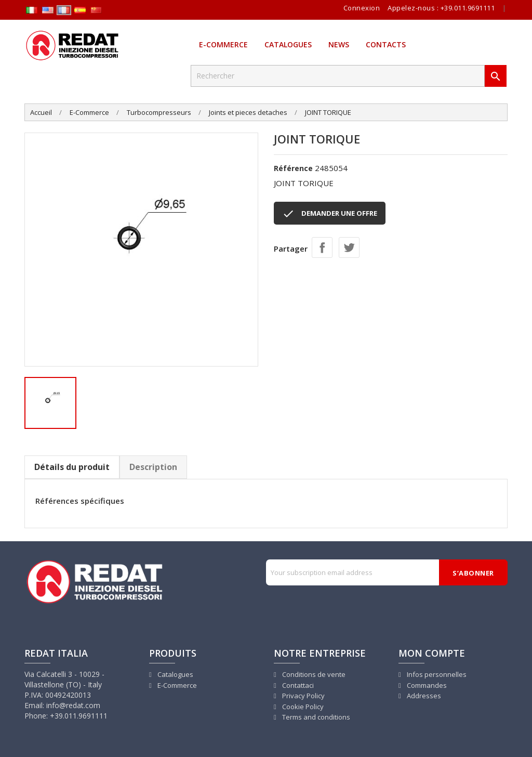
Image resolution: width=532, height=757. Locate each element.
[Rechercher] (338, 76)
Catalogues (288, 44)
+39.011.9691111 (468, 8)
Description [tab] (153, 467)
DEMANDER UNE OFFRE (330, 214)
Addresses (423, 696)
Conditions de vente (313, 674)
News (339, 44)
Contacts (386, 44)
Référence (293, 168)
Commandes (426, 685)
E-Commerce (223, 44)
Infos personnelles (436, 674)
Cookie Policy (302, 707)
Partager (322, 247)
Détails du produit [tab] (72, 467)
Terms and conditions (315, 717)
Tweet (349, 247)
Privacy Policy (303, 696)
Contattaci (297, 685)
